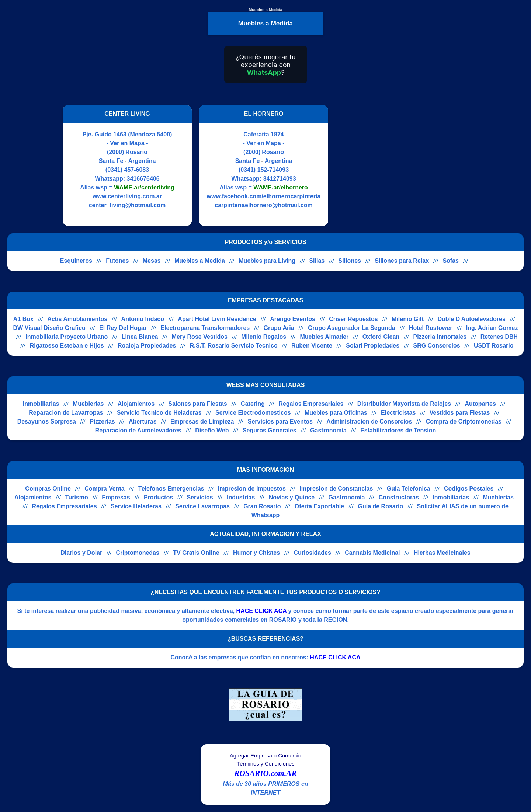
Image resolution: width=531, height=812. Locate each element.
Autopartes (480, 404)
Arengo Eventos (293, 319)
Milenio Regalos (264, 337)
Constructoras (399, 497)
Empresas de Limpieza (202, 421)
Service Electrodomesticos (253, 413)
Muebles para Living (267, 261)
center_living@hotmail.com (127, 205)
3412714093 (280, 179)
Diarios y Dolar (81, 553)
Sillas (317, 261)
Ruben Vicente (312, 346)
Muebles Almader (324, 337)
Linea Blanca (140, 337)
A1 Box (23, 319)
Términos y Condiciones (265, 764)
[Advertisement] (398, 165)
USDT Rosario (494, 346)
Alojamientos (136, 404)
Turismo (77, 497)
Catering (253, 404)
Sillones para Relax (402, 261)
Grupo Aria (279, 328)
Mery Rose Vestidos (200, 337)
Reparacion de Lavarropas (66, 413)
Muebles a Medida (200, 261)
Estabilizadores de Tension (398, 430)
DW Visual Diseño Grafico (49, 328)
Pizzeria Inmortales (440, 337)
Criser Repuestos (353, 319)
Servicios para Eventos (280, 421)
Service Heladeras (136, 506)
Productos (158, 497)
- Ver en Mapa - (127, 143)
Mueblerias (88, 404)
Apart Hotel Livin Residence (217, 319)
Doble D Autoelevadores (472, 319)
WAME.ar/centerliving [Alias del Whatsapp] (144, 187)
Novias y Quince (292, 497)
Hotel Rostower (431, 328)
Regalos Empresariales (311, 404)
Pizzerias (102, 421)
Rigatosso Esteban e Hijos (67, 346)
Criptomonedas (138, 553)
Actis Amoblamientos (77, 319)
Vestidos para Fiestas (460, 413)
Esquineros (76, 261)
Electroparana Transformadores (205, 328)
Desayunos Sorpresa (47, 421)
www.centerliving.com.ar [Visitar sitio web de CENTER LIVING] (127, 196)
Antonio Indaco (143, 319)
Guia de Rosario (380, 506)
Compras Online (48, 489)
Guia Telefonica (409, 489)
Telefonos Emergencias (171, 489)
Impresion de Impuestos (252, 489)
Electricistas (398, 413)
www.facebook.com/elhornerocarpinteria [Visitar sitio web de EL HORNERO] (264, 196)
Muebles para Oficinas (336, 413)
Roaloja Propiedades (147, 346)
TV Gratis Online (196, 553)
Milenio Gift (408, 319)
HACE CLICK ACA (262, 611)
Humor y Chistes (256, 553)
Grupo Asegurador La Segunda (352, 328)
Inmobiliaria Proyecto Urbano (67, 337)
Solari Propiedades (373, 346)
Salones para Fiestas (198, 404)
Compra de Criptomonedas (464, 421)
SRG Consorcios (436, 346)
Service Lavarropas (202, 506)
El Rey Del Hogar (123, 328)
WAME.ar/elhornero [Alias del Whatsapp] (281, 187)
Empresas (116, 497)
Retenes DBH (499, 337)
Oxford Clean (381, 337)
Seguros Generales (270, 430)
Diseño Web (212, 430)
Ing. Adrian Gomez (492, 328)
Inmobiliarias (41, 404)
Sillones (350, 261)
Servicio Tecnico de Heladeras (159, 413)
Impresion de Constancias (336, 489)
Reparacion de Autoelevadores (138, 430)
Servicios (200, 497)
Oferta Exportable (319, 506)
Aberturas (143, 421)
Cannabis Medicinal (372, 553)
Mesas (152, 261)
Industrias (241, 497)
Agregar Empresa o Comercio (265, 756)
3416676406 (143, 179)
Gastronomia (328, 430)
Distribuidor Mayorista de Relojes (404, 404)
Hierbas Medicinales (442, 553)
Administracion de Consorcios (369, 421)
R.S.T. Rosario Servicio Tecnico (234, 346)
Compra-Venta (104, 489)
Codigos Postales (469, 489)
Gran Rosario (262, 506)
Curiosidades (312, 553)
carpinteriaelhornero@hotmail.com (263, 205)
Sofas (451, 261)
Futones (117, 261)
